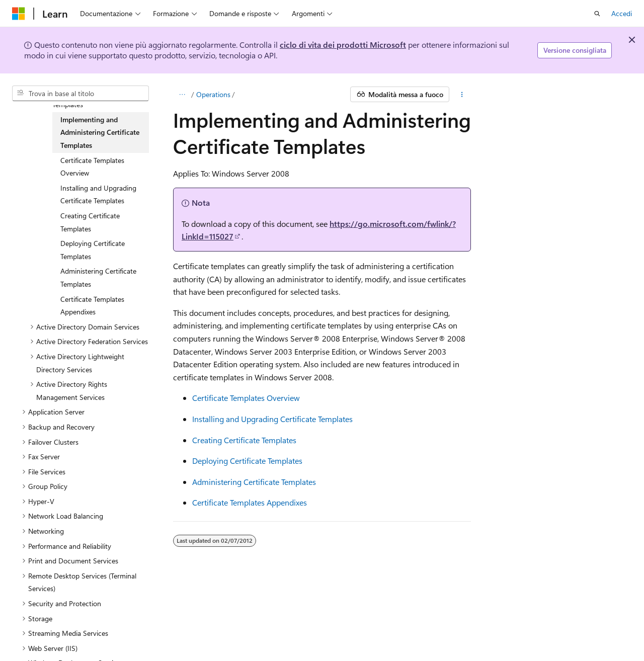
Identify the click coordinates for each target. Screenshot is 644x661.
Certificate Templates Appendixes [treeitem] (92, 306)
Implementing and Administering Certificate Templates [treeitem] (100, 132)
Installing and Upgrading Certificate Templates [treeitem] (98, 194)
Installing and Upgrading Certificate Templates (272, 419)
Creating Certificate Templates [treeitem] (90, 222)
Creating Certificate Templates (244, 440)
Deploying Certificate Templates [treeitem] (93, 250)
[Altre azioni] (462, 95)
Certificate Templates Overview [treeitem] (92, 167)
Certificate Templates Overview (246, 398)
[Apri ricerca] (597, 14)
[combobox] (80, 94)
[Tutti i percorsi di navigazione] (182, 95)
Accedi (622, 13)
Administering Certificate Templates (254, 482)
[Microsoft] (19, 14)
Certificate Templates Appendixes (250, 502)
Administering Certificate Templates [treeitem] (98, 277)
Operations (213, 94)
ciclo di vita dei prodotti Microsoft (343, 45)
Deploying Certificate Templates (247, 461)
